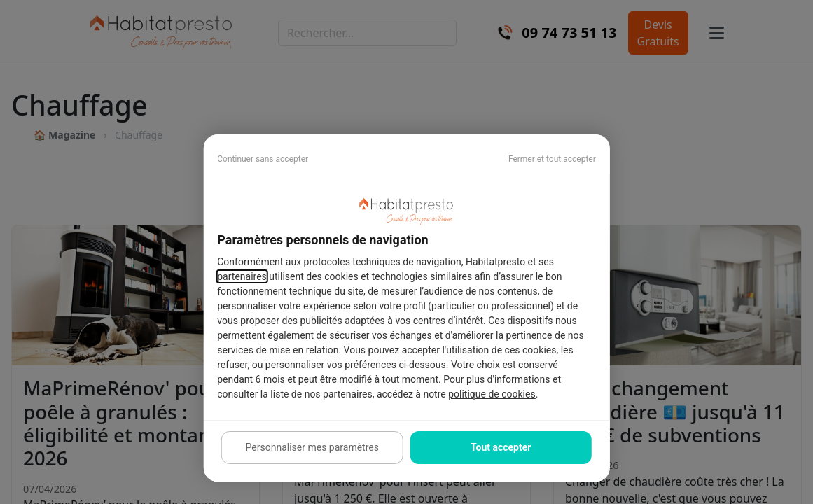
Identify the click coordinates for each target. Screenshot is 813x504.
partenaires (242, 276)
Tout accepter (501, 447)
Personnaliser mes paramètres (312, 447)
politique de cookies (492, 394)
